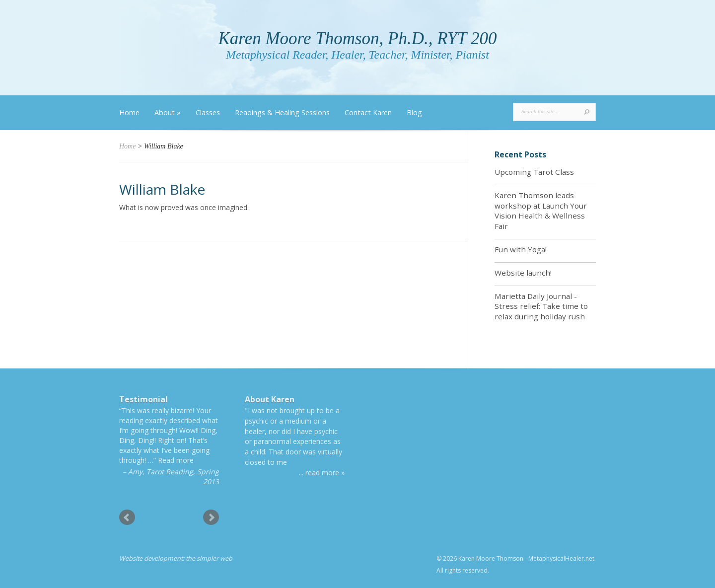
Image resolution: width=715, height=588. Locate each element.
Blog (414, 112)
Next (211, 517)
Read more (176, 460)
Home (129, 112)
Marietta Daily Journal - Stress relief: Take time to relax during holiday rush (541, 306)
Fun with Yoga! (521, 249)
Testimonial (143, 399)
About (168, 112)
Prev (127, 517)
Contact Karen (368, 112)
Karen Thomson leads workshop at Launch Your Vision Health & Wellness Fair (541, 211)
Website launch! (523, 273)
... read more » (322, 473)
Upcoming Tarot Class (534, 172)
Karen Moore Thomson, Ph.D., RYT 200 (357, 38)
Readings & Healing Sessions (282, 112)
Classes (208, 112)
